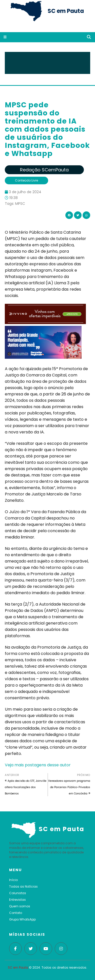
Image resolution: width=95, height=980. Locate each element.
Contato (16, 913)
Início (13, 880)
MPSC (20, 204)
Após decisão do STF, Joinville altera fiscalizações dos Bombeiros (26, 787)
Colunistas (18, 893)
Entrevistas (17, 900)
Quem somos (20, 906)
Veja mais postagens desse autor (38, 765)
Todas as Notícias (23, 886)
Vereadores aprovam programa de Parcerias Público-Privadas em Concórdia (69, 787)
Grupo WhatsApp (22, 919)
